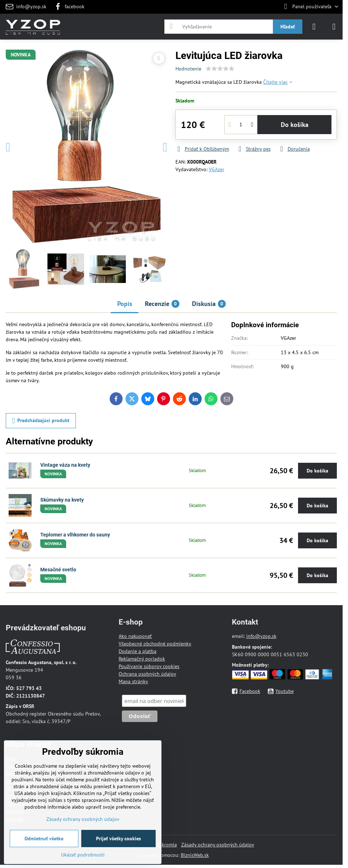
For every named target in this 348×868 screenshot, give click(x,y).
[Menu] (334, 27)
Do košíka (295, 125)
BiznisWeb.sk (195, 855)
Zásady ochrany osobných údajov (218, 845)
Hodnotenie (188, 69)
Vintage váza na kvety (65, 465)
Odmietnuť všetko (44, 839)
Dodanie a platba (138, 651)
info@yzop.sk (261, 636)
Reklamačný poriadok (142, 659)
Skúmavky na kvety (62, 500)
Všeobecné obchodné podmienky (155, 644)
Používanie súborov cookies (149, 666)
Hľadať (288, 27)
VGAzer (217, 169)
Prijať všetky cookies (118, 839)
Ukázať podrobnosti (83, 855)
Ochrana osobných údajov (147, 674)
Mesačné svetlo (58, 570)
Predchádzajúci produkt (41, 421)
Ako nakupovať (135, 636)
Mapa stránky (133, 681)
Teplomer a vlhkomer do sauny (75, 535)
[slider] (220, 69)
